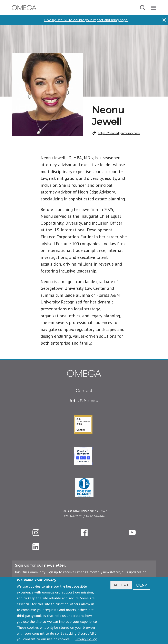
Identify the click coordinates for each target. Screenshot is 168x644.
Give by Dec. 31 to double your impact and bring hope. (86, 20)
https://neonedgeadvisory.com (119, 133)
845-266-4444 (95, 516)
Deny (141, 585)
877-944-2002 (73, 516)
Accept (121, 585)
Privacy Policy (86, 639)
